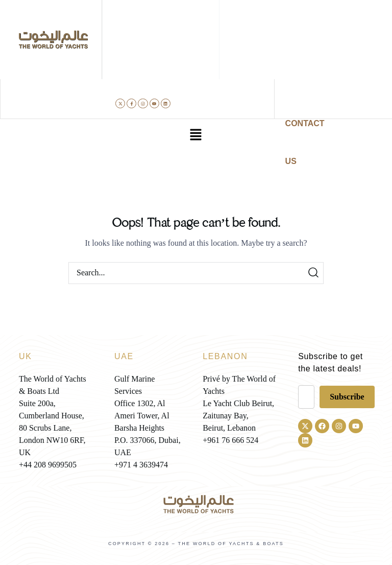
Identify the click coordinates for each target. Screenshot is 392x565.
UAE (124, 356)
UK (26, 356)
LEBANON (225, 356)
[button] (196, 135)
